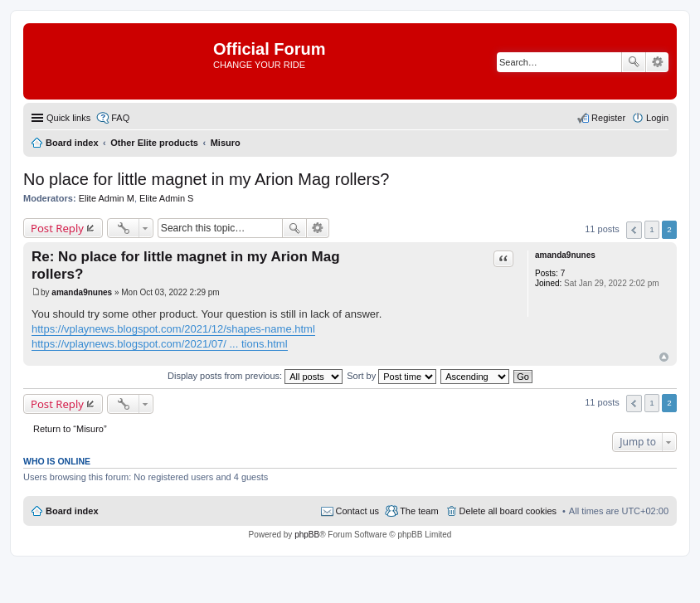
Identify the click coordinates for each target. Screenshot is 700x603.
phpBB (307, 535)
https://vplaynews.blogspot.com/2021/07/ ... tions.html (160, 344)
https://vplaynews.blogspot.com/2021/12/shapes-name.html (173, 329)
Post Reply (57, 228)
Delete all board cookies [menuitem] (508, 511)
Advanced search (657, 62)
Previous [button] (634, 230)
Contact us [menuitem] (358, 511)
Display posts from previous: (255, 376)
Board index (72, 511)
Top (664, 357)
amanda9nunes (565, 255)
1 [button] (652, 229)
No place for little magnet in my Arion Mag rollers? (206, 179)
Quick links (68, 118)
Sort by (391, 376)
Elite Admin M (107, 198)
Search (634, 62)
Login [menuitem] (657, 118)
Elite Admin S (166, 198)
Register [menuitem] (608, 118)
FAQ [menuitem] (120, 118)
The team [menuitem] (419, 511)
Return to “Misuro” (70, 429)
